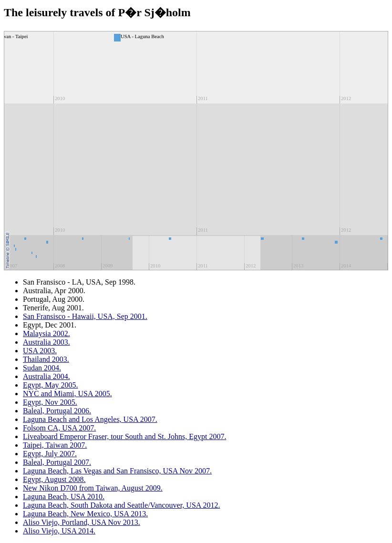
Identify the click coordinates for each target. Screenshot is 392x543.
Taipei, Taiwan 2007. (55, 445)
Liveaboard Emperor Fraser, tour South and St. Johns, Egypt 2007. (124, 436)
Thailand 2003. (46, 359)
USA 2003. (40, 351)
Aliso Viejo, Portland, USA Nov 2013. (82, 522)
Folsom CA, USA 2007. (59, 428)
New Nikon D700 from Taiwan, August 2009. (93, 488)
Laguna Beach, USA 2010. (64, 497)
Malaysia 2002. (46, 333)
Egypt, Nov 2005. (50, 402)
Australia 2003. (46, 342)
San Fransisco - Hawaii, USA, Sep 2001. (85, 316)
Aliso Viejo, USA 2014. (59, 531)
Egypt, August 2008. (54, 479)
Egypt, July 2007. (50, 454)
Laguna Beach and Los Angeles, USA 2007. (90, 419)
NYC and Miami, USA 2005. (67, 394)
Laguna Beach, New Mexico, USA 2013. (85, 514)
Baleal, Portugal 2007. (57, 462)
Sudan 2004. (42, 368)
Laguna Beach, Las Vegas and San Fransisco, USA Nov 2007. (117, 471)
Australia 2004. (46, 376)
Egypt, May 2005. (51, 385)
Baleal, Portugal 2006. (57, 411)
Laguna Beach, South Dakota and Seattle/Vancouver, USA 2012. (121, 505)
